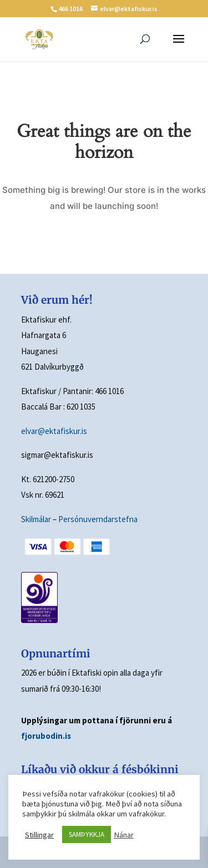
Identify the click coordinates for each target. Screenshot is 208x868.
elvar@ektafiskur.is (54, 431)
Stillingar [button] (39, 835)
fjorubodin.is (46, 736)
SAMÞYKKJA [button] (87, 834)
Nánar (124, 835)
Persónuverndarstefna (98, 519)
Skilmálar (36, 519)
